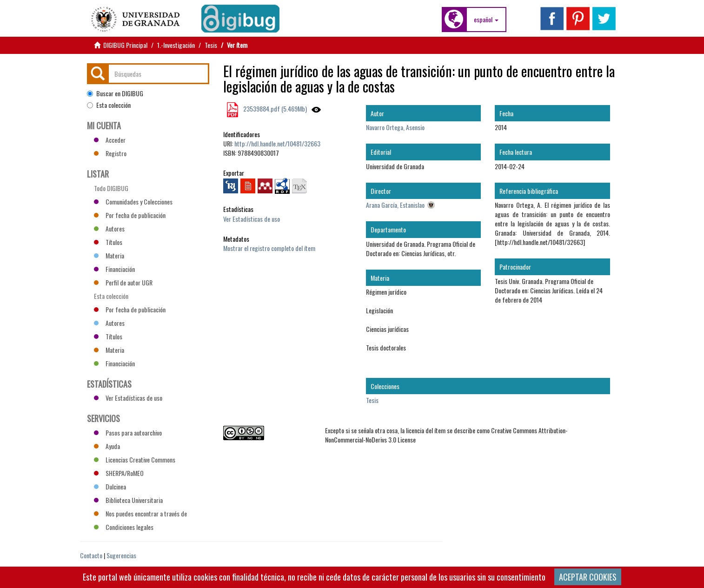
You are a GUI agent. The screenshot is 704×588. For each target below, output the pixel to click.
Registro (110, 153)
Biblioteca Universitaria (128, 500)
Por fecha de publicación (130, 215)
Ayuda (107, 446)
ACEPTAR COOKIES (588, 577)
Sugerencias (121, 555)
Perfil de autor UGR (123, 282)
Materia (109, 255)
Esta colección (109, 105)
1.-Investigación (176, 45)
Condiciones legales (124, 527)
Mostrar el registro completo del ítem (269, 248)
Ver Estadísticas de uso (252, 219)
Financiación (114, 269)
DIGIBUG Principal (125, 45)
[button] (486, 20)
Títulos (108, 242)
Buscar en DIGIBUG (115, 93)
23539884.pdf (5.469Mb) (274, 109)
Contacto (91, 555)
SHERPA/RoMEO (119, 473)
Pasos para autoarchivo (128, 433)
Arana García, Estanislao (395, 205)
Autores (109, 228)
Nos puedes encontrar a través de (140, 513)
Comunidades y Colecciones (133, 202)
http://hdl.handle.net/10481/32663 (277, 143)
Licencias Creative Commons (135, 459)
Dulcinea (110, 486)
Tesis (211, 45)
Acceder (110, 140)
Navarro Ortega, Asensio (395, 127)
